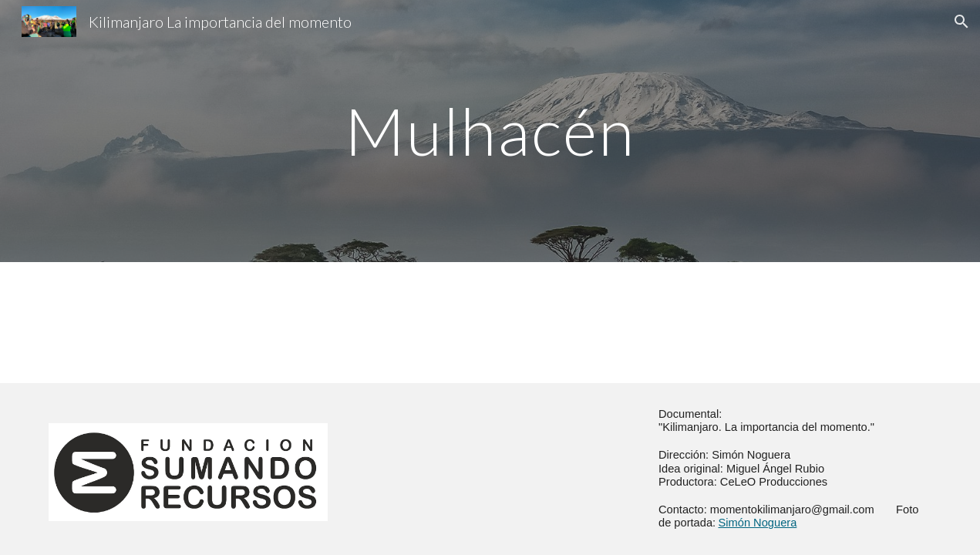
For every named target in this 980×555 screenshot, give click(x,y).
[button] (961, 22)
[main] (490, 131)
